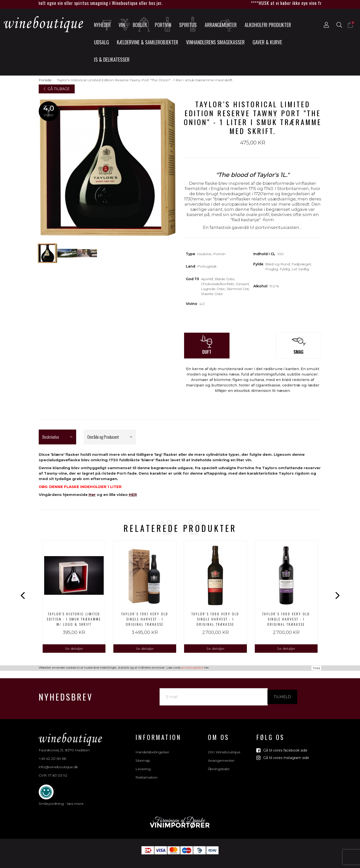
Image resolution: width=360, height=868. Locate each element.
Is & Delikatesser (112, 59)
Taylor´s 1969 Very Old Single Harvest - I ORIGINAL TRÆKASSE (286, 619)
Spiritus (190, 25)
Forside (45, 80)
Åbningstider (219, 763)
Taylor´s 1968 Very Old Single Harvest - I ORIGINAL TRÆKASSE (215, 619)
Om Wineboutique (224, 747)
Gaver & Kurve (267, 42)
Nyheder (104, 25)
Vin (124, 25)
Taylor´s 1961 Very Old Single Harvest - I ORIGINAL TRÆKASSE (145, 619)
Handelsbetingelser (152, 747)
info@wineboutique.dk (58, 761)
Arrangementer (221, 25)
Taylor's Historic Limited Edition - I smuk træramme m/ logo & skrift (74, 619)
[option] (74, 597)
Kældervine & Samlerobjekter (147, 42)
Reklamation (147, 772)
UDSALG (101, 42)
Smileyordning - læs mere (61, 798)
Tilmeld (282, 691)
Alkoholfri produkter (268, 25)
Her (92, 495)
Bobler (142, 25)
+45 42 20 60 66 (52, 753)
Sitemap (143, 755)
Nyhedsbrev (66, 691)
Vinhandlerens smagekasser (215, 42)
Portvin (165, 25)
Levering (143, 763)
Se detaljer (74, 649)
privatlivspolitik (192, 865)
